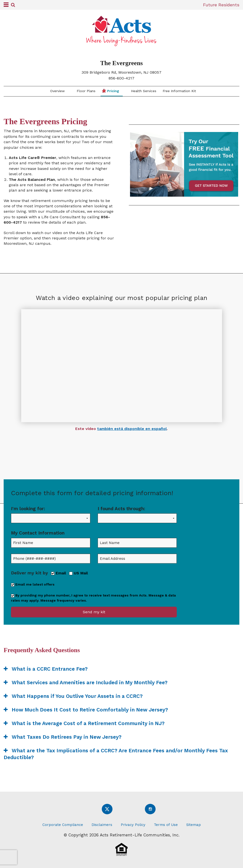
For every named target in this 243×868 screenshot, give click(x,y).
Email (59, 573)
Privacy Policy (133, 825)
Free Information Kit (179, 91)
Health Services (143, 91)
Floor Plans (85, 91)
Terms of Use (166, 825)
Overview (57, 91)
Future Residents (221, 5)
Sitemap (194, 825)
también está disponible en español (132, 429)
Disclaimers (102, 825)
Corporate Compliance (63, 825)
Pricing (110, 91)
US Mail (79, 573)
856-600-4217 (121, 78)
